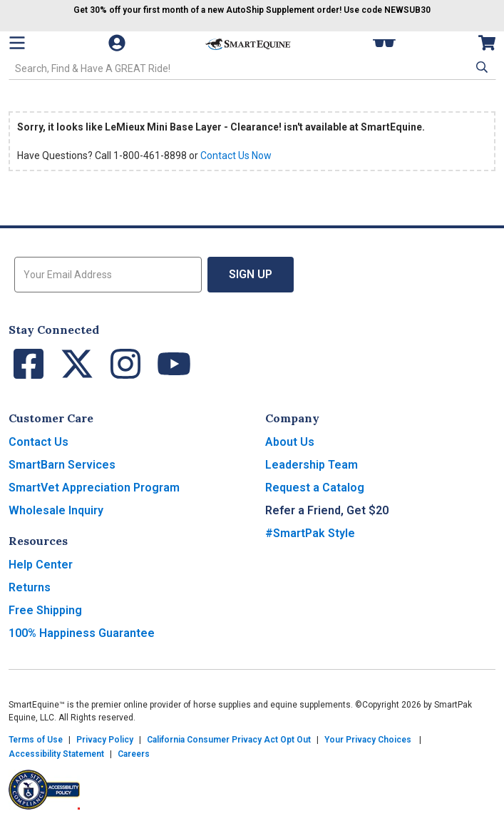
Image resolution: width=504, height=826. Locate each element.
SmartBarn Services (62, 465)
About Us (290, 442)
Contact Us (38, 442)
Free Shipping (45, 610)
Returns (30, 587)
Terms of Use (36, 740)
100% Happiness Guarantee (82, 633)
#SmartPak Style (310, 533)
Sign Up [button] (251, 274)
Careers (134, 754)
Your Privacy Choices (368, 740)
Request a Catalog (315, 488)
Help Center (41, 565)
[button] (480, 67)
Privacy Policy (105, 740)
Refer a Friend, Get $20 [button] (327, 510)
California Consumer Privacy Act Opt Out (229, 740)
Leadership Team (312, 465)
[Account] (118, 43)
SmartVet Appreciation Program (94, 488)
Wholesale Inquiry (56, 510)
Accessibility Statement (56, 754)
